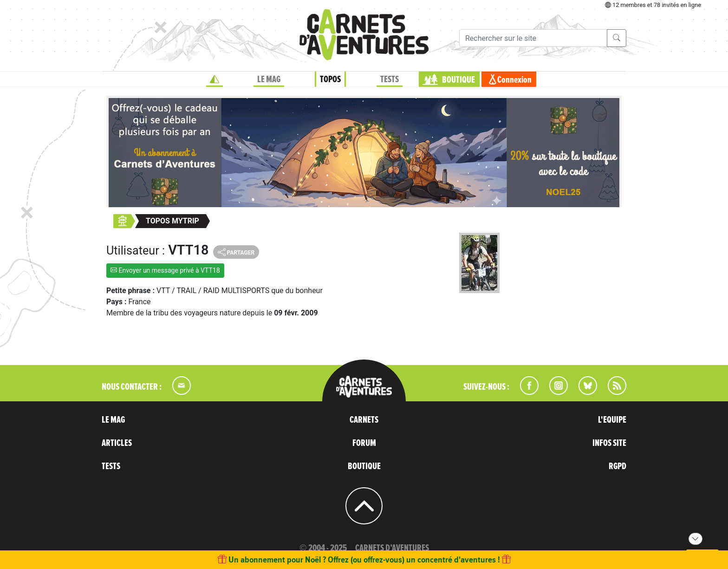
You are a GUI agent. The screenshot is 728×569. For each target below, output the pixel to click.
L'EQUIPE (612, 420)
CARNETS (364, 420)
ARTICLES (117, 443)
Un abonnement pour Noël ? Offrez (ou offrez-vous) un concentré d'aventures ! (364, 559)
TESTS (390, 79)
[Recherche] (533, 38)
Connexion (514, 80)
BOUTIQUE (458, 80)
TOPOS (330, 79)
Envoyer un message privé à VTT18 (165, 270)
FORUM (364, 443)
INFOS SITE (609, 443)
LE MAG (269, 79)
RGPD (617, 466)
